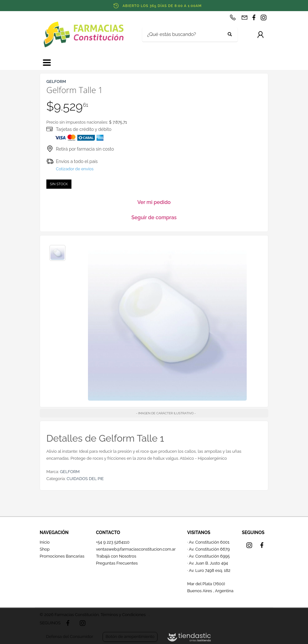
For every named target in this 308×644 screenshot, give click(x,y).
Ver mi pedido (154, 202)
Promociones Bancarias (62, 556)
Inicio (45, 542)
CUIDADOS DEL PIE (85, 479)
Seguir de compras (154, 217)
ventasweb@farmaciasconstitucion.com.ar (136, 549)
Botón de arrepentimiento (130, 637)
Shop (45, 549)
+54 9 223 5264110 (113, 542)
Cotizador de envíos (75, 169)
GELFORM (70, 472)
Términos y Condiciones (123, 615)
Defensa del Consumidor (70, 637)
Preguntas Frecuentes (117, 563)
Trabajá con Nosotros (116, 556)
